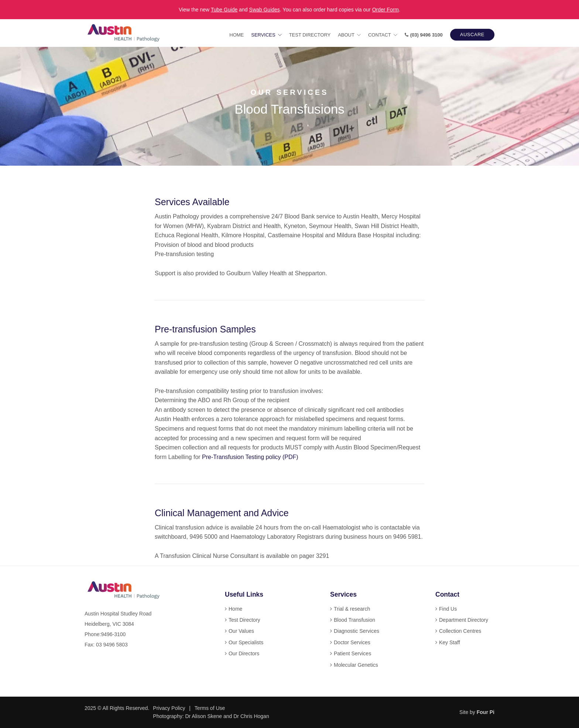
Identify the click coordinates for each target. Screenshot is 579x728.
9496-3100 (113, 634)
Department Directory (464, 620)
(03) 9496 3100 (424, 35)
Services (263, 35)
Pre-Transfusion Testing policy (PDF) (250, 457)
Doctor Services (352, 642)
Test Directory (310, 35)
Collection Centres (460, 631)
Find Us (448, 609)
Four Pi (486, 712)
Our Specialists (246, 642)
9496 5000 (203, 537)
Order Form (386, 10)
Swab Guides (265, 10)
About (346, 35)
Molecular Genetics (356, 665)
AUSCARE (472, 34)
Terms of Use (210, 708)
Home (237, 35)
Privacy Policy (169, 708)
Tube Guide (224, 10)
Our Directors (244, 653)
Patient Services (352, 653)
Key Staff (450, 642)
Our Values (241, 631)
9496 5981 (407, 537)
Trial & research (352, 609)
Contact (380, 35)
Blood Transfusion (354, 620)
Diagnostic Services (357, 631)
